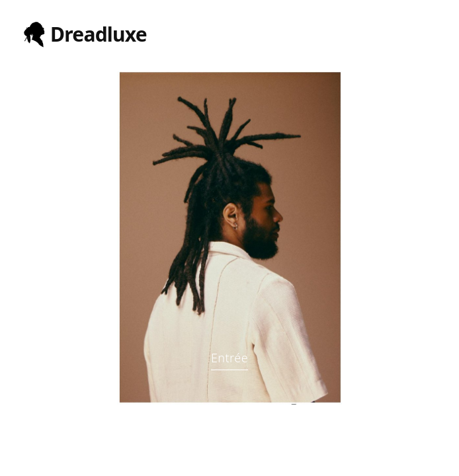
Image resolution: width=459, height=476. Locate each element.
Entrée (230, 358)
